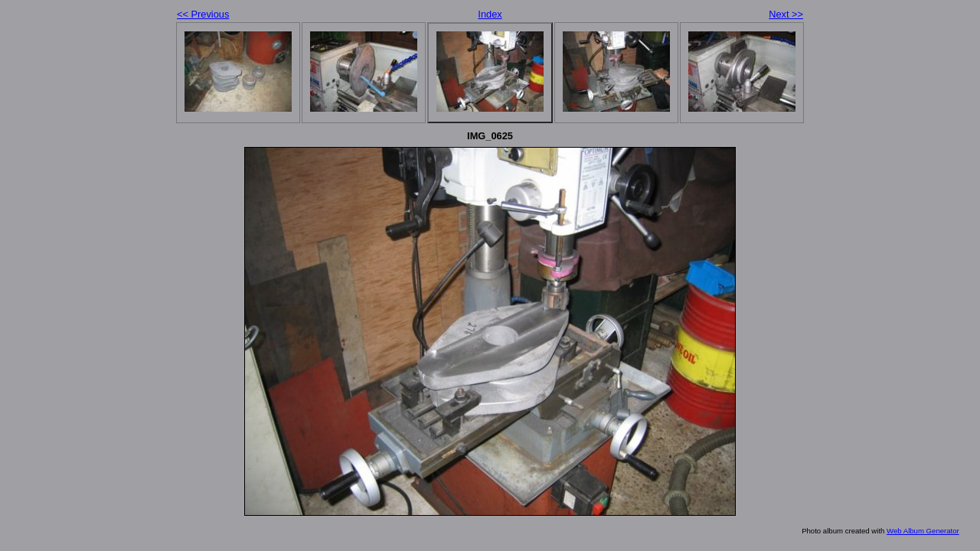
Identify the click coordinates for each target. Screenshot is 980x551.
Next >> (786, 14)
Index (490, 14)
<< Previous (203, 14)
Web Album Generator (923, 531)
